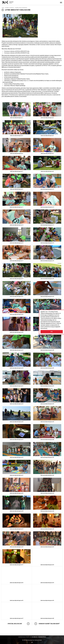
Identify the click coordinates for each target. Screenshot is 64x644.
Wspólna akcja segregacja (21, 8)
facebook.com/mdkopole (39, 637)
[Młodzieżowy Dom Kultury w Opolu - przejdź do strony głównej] (8, 3)
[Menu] (61, 3)
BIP (34, 642)
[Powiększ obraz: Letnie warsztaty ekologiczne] (20, 26)
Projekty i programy (9, 8)
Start (3, 8)
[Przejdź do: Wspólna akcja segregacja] (3, 10)
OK (52, 332)
